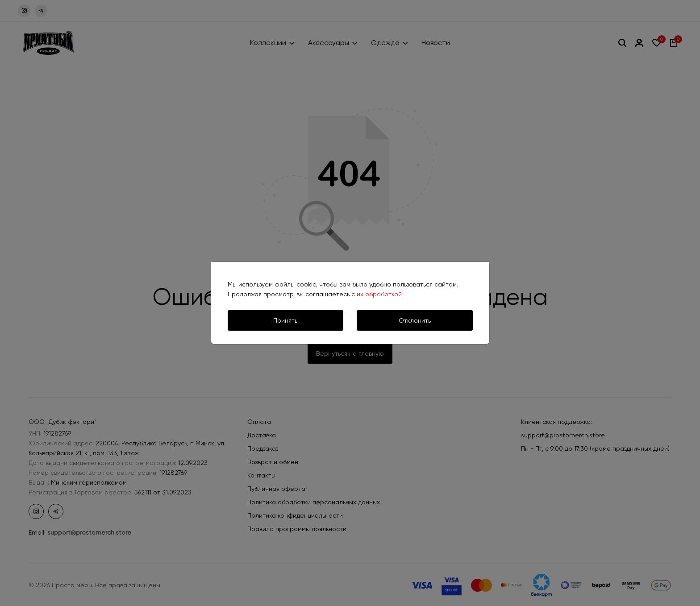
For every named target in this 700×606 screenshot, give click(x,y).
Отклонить (415, 320)
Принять (285, 320)
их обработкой (379, 294)
